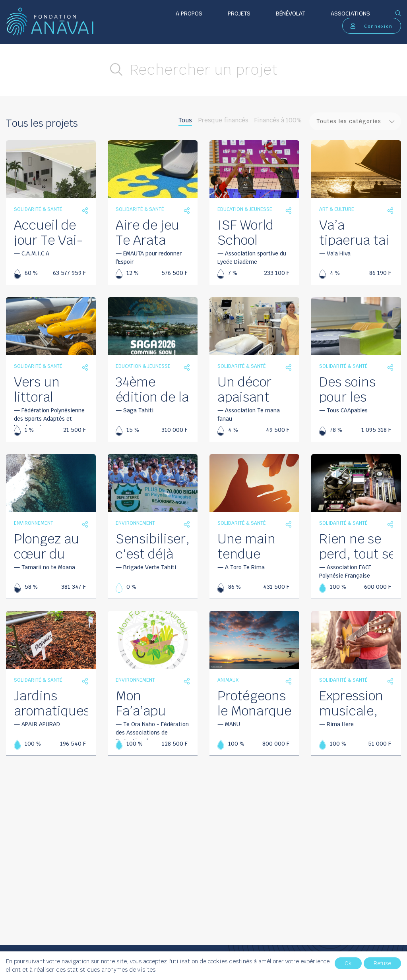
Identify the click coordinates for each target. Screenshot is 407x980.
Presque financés (223, 120)
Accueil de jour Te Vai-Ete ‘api (48, 232)
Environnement (34, 523)
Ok (348, 963)
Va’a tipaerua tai (354, 232)
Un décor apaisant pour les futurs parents (244, 389)
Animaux (228, 680)
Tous (185, 120)
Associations (350, 14)
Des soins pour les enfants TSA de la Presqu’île (356, 389)
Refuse (382, 963)
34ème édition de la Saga (152, 389)
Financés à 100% (278, 120)
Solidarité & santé (38, 209)
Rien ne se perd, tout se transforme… (358, 546)
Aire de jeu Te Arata (147, 232)
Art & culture (337, 209)
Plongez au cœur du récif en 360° (47, 546)
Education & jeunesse (245, 209)
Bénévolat (291, 14)
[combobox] (355, 121)
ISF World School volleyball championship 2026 (260, 232)
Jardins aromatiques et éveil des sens (52, 703)
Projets (239, 14)
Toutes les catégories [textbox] (349, 121)
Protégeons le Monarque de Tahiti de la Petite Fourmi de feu (254, 703)
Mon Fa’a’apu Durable (141, 703)
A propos (189, 14)
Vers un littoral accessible (45, 389)
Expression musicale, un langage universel (353, 703)
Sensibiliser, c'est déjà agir (153, 546)
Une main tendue (246, 546)
